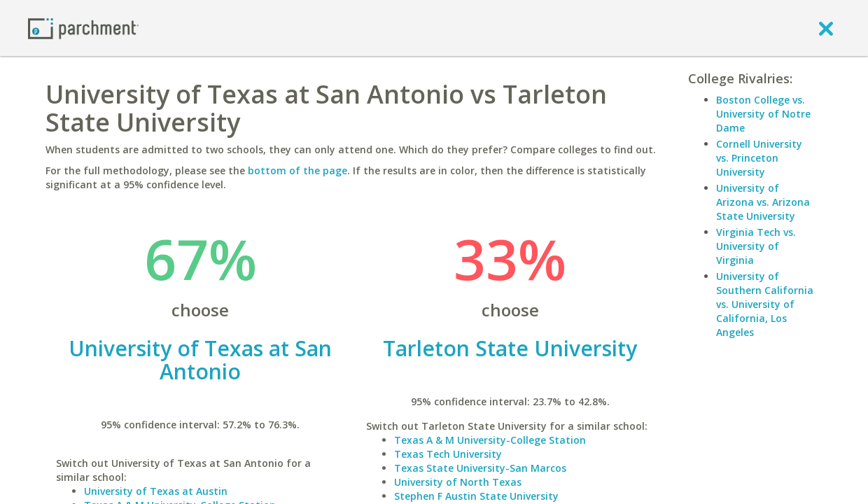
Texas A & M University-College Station (490, 440)
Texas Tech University (448, 454)
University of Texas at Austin (156, 491)
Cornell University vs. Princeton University (759, 158)
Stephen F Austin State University (476, 496)
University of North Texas (458, 482)
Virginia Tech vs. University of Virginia (756, 246)
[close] (826, 28)
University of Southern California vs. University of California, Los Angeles (765, 304)
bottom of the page (297, 170)
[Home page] (83, 28)
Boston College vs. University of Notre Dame (763, 114)
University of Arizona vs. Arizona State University (763, 202)
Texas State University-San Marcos (480, 468)
